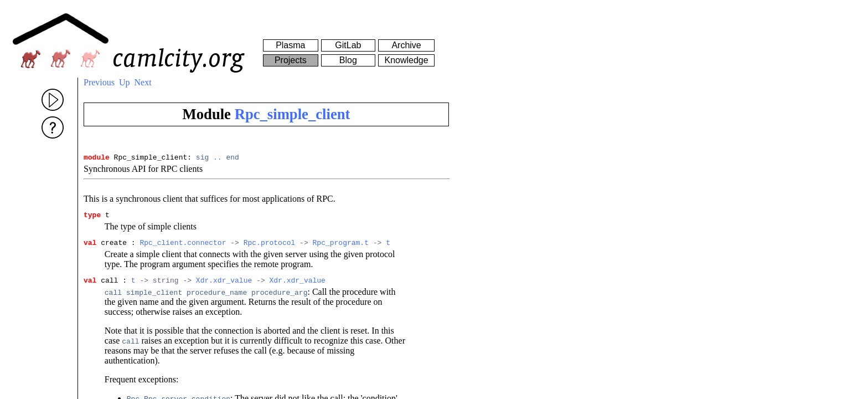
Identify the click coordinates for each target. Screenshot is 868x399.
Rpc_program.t (340, 247)
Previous (99, 82)
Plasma (290, 45)
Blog (348, 60)
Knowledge (406, 60)
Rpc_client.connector (183, 247)
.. (218, 158)
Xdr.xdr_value (224, 287)
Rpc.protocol (270, 247)
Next (143, 82)
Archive (406, 45)
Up (125, 82)
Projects (291, 60)
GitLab (348, 45)
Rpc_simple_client (293, 114)
